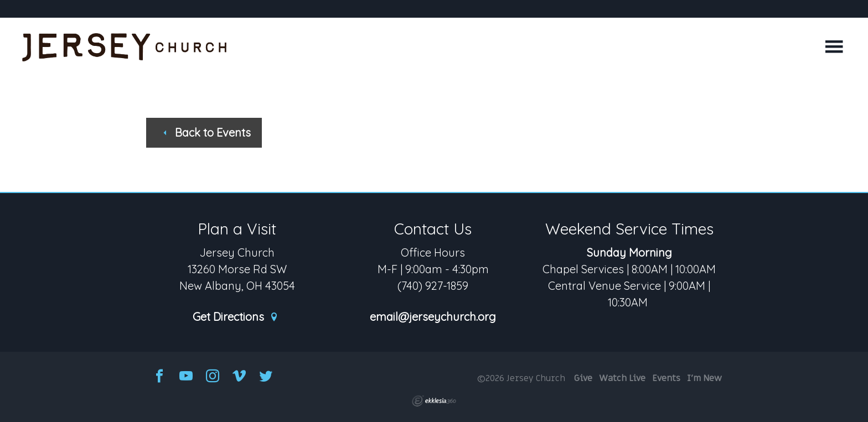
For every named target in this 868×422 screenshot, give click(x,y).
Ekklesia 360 (434, 401)
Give (583, 378)
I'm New (704, 378)
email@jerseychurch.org (433, 317)
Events (666, 378)
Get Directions (236, 317)
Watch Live (622, 378)
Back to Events (206, 132)
